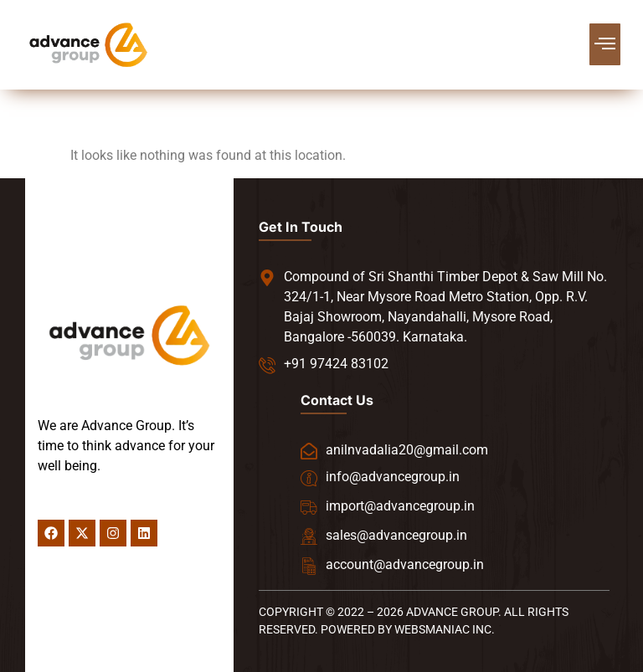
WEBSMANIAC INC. (445, 629)
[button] (605, 44)
